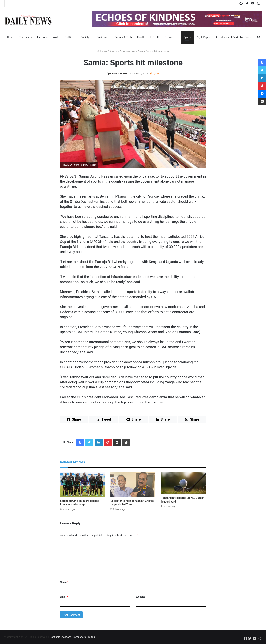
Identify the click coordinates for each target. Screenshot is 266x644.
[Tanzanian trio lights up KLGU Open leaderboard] (184, 483)
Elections (42, 37)
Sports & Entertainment (122, 51)
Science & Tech (123, 37)
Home (11, 37)
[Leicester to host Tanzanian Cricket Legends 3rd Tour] (133, 484)
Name (64, 582)
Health (141, 37)
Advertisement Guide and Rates (233, 37)
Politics (69, 37)
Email (64, 597)
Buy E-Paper (203, 37)
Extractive (170, 37)
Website (141, 597)
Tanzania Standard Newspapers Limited (72, 637)
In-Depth (155, 37)
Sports (187, 37)
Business (102, 37)
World (56, 37)
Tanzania (24, 37)
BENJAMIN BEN (118, 74)
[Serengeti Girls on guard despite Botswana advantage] (82, 484)
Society (85, 37)
